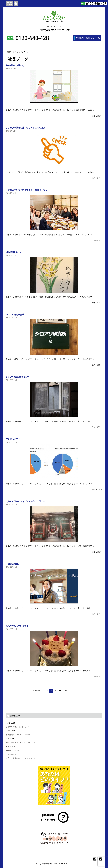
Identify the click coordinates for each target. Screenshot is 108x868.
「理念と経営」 (13, 564)
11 (60, 691)
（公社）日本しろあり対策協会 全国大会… (26, 501)
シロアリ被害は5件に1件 (17, 377)
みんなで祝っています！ (17, 626)
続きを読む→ (97, 116)
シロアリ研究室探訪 (15, 315)
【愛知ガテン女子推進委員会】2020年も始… (27, 190)
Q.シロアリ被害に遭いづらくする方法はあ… (26, 128)
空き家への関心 (13, 439)
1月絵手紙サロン (13, 252)
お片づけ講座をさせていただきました (21, 758)
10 (55, 691)
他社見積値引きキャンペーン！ (18, 735)
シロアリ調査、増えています (17, 727)
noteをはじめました (14, 750)
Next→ (66, 691)
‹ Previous (37, 691)
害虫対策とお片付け (15, 65)
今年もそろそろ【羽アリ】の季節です (21, 743)
